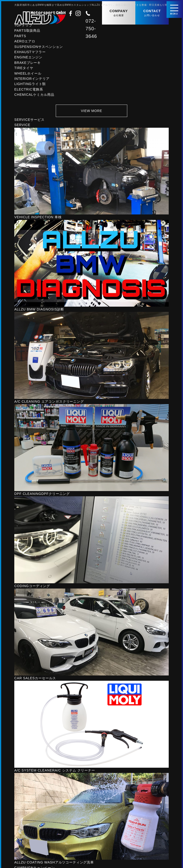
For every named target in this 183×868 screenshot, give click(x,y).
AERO (25, 43)
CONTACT (152, 13)
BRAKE (28, 64)
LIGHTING (30, 86)
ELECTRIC (29, 91)
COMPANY (119, 13)
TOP (23, 27)
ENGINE (28, 59)
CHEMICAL (34, 96)
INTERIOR (32, 80)
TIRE (24, 70)
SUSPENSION (39, 48)
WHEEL (28, 75)
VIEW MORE (91, 112)
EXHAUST (30, 54)
